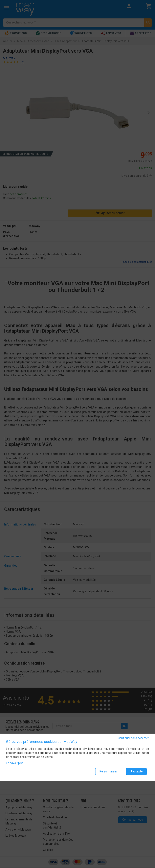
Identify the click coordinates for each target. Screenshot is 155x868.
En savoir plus (15, 763)
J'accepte (136, 771)
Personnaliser (108, 771)
